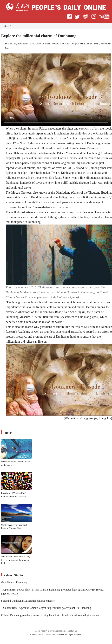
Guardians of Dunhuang (14, 582)
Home (5, 26)
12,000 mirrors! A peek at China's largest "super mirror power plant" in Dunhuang (46, 608)
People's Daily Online (82, 44)
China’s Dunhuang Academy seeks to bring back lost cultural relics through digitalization (50, 615)
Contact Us (72, 631)
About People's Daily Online (47, 631)
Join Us (63, 631)
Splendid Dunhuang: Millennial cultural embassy (28, 601)
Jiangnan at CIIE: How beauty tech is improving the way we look (16, 560)
